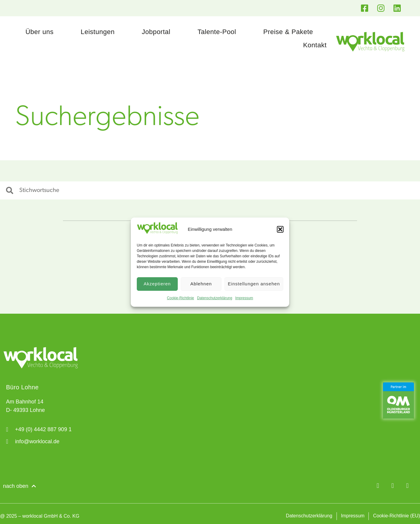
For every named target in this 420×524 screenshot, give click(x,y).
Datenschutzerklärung (215, 298)
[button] (280, 229)
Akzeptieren (157, 284)
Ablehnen (201, 284)
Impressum (244, 298)
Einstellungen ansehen (254, 284)
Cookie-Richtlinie (180, 298)
